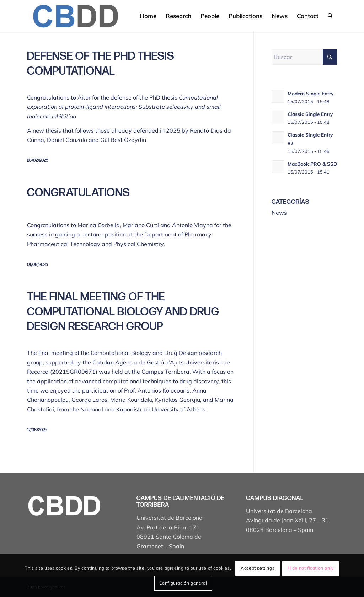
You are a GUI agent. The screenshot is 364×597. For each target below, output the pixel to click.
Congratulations (78, 193)
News (279, 213)
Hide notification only (311, 568)
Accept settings (258, 568)
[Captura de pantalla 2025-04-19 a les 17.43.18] (75, 16)
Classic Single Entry (310, 114)
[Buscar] (330, 16)
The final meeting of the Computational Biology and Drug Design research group (123, 312)
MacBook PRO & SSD (312, 164)
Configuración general (183, 583)
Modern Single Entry (311, 93)
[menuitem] (148, 16)
